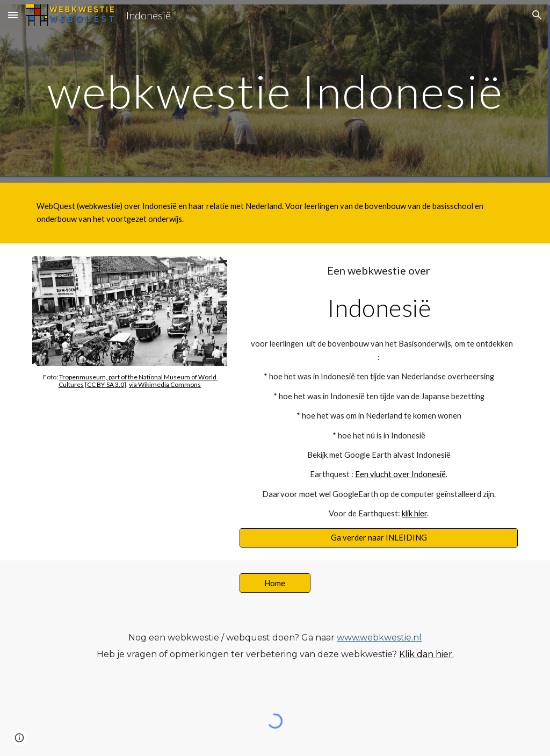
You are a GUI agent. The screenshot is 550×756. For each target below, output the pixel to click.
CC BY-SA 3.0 (106, 384)
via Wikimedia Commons (165, 384)
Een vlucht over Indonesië (400, 474)
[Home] (275, 583)
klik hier (414, 513)
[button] (13, 15)
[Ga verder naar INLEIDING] (379, 538)
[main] (275, 91)
